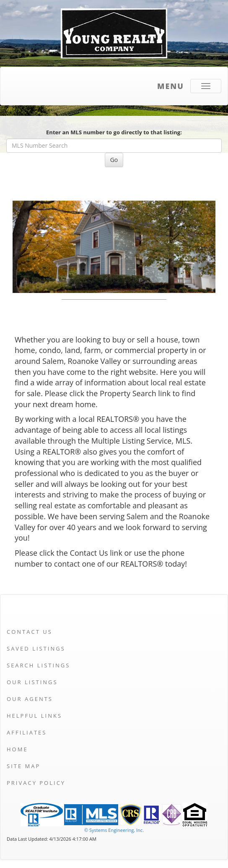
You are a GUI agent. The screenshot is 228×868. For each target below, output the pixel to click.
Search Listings (38, 665)
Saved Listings (36, 648)
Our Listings (32, 682)
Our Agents (30, 699)
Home (17, 749)
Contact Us (30, 632)
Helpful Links (34, 716)
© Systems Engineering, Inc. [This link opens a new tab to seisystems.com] (114, 830)
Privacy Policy (36, 783)
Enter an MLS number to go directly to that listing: (114, 132)
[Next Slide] (200, 247)
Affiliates (27, 732)
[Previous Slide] (28, 247)
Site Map (23, 766)
